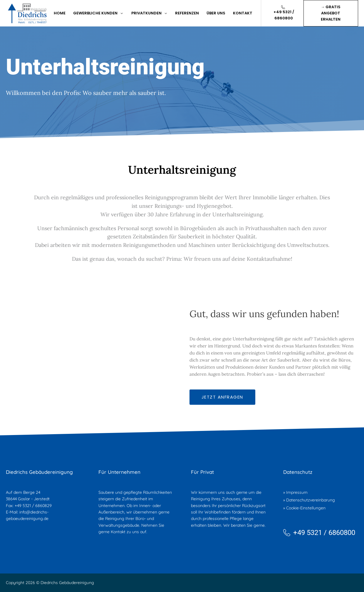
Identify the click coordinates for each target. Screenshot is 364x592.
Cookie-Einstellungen (306, 508)
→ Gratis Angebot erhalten (331, 13)
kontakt (243, 13)
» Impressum (295, 492)
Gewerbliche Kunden (98, 13)
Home (60, 13)
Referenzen (187, 13)
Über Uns (216, 13)
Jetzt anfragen (222, 397)
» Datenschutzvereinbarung (309, 500)
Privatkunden (150, 13)
